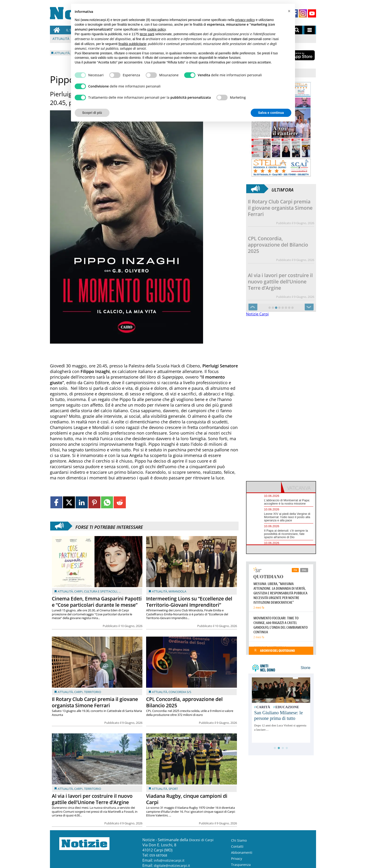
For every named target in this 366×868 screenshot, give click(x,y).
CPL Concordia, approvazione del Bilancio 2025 (184, 702)
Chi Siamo (239, 840)
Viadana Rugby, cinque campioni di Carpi (187, 799)
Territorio (93, 692)
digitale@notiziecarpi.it (172, 866)
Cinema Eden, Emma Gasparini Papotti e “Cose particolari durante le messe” (97, 602)
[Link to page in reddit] (120, 502)
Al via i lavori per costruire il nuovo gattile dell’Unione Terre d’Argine (92, 799)
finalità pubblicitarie (132, 44)
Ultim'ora (282, 189)
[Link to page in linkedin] (82, 502)
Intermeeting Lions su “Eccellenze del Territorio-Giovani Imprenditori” (189, 602)
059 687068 (158, 855)
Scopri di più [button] (92, 113)
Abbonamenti (242, 852)
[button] (289, 11)
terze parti (147, 34)
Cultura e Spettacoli (101, 591)
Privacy (237, 859)
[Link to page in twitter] (69, 502)
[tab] (264, 487)
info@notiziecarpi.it (169, 860)
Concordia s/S (180, 692)
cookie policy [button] (157, 29)
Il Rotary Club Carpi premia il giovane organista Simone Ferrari (95, 702)
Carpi (78, 591)
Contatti (237, 846)
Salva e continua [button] (271, 113)
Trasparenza (241, 865)
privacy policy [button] (245, 20)
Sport (173, 789)
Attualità (61, 39)
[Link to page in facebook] (56, 502)
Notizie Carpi (257, 314)
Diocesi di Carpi (201, 840)
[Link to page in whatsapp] (107, 502)
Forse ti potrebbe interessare (109, 526)
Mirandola (177, 591)
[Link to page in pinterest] (94, 502)
